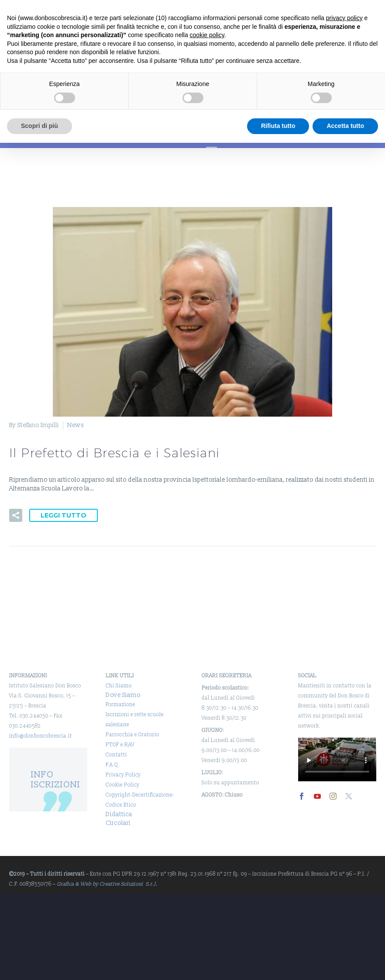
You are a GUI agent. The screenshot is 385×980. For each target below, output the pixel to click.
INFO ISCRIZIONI (56, 780)
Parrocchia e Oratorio (132, 735)
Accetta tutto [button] (345, 126)
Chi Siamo (119, 686)
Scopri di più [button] (40, 126)
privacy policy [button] (344, 18)
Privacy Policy (123, 775)
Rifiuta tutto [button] (278, 126)
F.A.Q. (113, 765)
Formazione (120, 705)
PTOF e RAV (120, 745)
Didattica (119, 814)
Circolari (118, 823)
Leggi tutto (64, 515)
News (76, 425)
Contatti (116, 755)
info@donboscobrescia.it (41, 736)
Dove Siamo (123, 695)
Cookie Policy (122, 785)
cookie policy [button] (207, 35)
